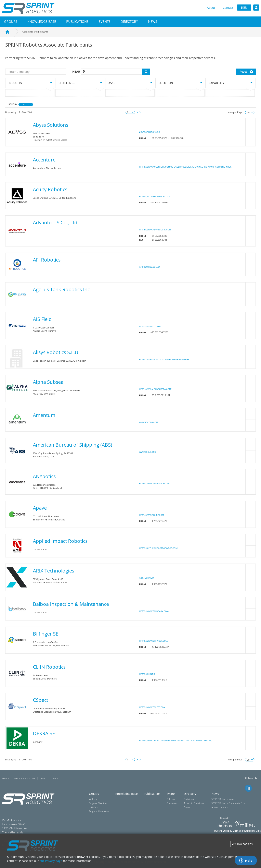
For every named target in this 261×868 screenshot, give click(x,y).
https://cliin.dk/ (147, 674)
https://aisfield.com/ (150, 326)
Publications (77, 22)
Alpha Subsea (48, 382)
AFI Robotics (47, 260)
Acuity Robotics (50, 189)
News (153, 22)
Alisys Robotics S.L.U (56, 352)
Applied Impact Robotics (60, 541)
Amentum (44, 415)
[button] (11, 22)
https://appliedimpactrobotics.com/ (158, 548)
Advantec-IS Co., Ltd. (56, 222)
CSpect (41, 700)
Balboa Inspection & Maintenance (71, 604)
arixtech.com (147, 578)
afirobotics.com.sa (150, 267)
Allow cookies (242, 844)
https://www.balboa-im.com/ (154, 611)
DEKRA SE (44, 733)
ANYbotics (44, 476)
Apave (40, 508)
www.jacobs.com (148, 422)
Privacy (5, 778)
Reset (246, 71)
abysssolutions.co (150, 132)
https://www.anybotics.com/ (154, 484)
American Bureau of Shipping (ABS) (73, 445)
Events (105, 22)
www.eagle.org (147, 452)
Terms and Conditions (25, 778)
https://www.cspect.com (152, 707)
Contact (228, 8)
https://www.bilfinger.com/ (154, 641)
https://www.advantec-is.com (155, 230)
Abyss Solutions (51, 125)
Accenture (44, 160)
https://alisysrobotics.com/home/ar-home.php (164, 360)
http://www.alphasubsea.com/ (155, 389)
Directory (129, 22)
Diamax (237, 831)
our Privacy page (51, 861)
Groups (11, 22)
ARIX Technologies (54, 571)
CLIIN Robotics (49, 667)
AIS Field (42, 319)
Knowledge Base (42, 22)
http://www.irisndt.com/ (152, 515)
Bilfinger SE (46, 634)
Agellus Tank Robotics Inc (61, 289)
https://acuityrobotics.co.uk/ (155, 197)
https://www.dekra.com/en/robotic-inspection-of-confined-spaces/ (176, 741)
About (211, 8)
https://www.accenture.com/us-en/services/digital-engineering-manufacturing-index (185, 167)
